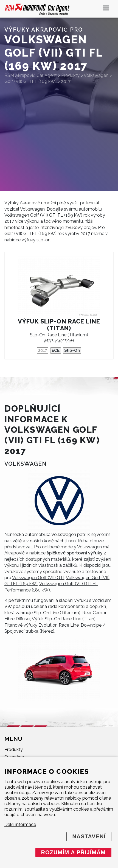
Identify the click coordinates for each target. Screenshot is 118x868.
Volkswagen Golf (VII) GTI (38, 578)
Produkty (14, 750)
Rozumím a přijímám (73, 852)
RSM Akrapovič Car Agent (31, 75)
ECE (56, 350)
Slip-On (72, 350)
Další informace (20, 824)
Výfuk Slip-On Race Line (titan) (59, 325)
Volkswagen (32, 209)
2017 (43, 350)
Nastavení (89, 836)
